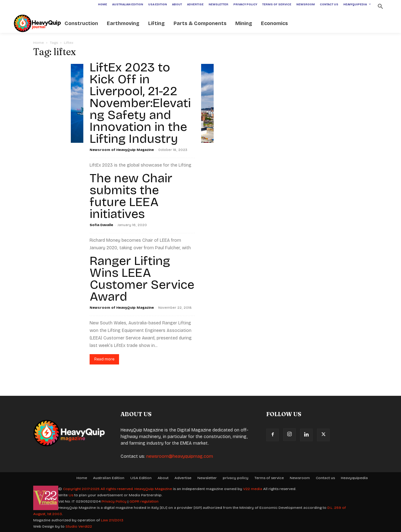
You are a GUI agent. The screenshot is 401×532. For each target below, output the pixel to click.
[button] (380, 7)
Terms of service (269, 478)
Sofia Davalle (101, 225)
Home (39, 43)
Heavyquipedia (354, 478)
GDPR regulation (144, 501)
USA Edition (141, 478)
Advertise (183, 478)
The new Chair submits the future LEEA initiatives (131, 196)
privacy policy (236, 478)
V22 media (253, 489)
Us (71, 495)
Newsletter (207, 478)
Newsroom (300, 478)
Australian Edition (109, 478)
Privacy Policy (114, 501)
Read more (104, 359)
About (163, 478)
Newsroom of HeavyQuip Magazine (122, 150)
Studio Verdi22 (79, 526)
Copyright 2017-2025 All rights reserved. (99, 489)
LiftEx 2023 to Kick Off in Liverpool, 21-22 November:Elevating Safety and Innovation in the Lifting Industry (140, 103)
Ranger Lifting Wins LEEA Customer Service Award (142, 279)
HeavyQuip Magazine (153, 489)
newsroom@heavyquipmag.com (180, 456)
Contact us (325, 478)
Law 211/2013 (112, 520)
